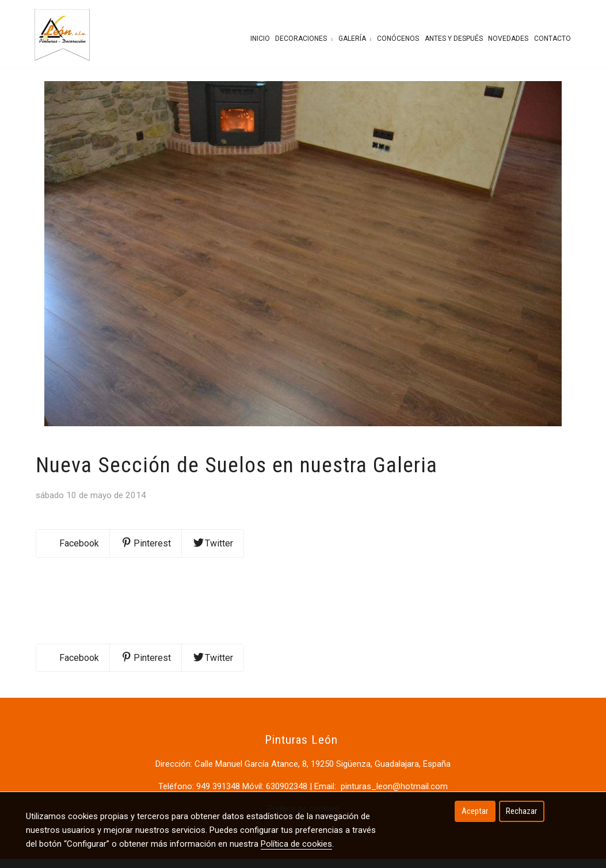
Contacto (552, 39)
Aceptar (475, 811)
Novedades (508, 39)
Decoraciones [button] (304, 39)
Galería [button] (355, 39)
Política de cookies (296, 844)
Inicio (260, 39)
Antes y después (454, 39)
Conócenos (398, 39)
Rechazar (521, 811)
